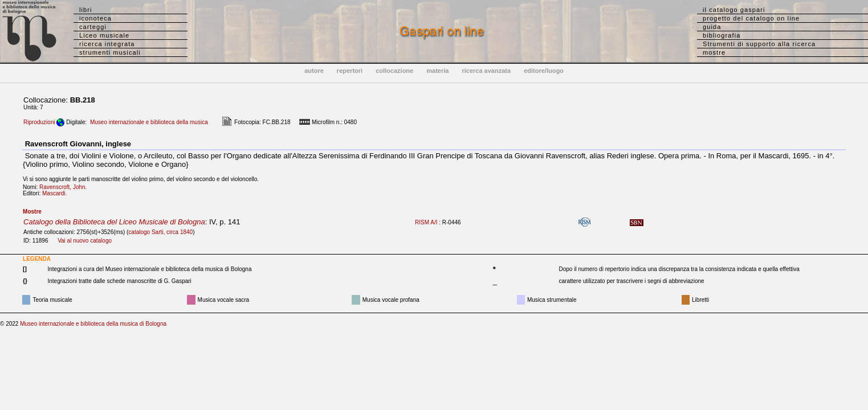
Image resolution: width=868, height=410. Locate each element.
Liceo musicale (104, 35)
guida (712, 27)
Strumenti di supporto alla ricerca (759, 44)
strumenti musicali (110, 52)
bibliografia (722, 35)
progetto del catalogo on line (751, 18)
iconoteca (95, 18)
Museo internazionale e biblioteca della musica (149, 122)
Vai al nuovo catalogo (85, 241)
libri (86, 10)
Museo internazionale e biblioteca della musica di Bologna (93, 324)
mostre (714, 52)
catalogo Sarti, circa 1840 (160, 232)
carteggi (93, 27)
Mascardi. (57, 193)
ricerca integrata (107, 44)
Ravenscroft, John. (66, 187)
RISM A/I (426, 222)
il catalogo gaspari (734, 10)
